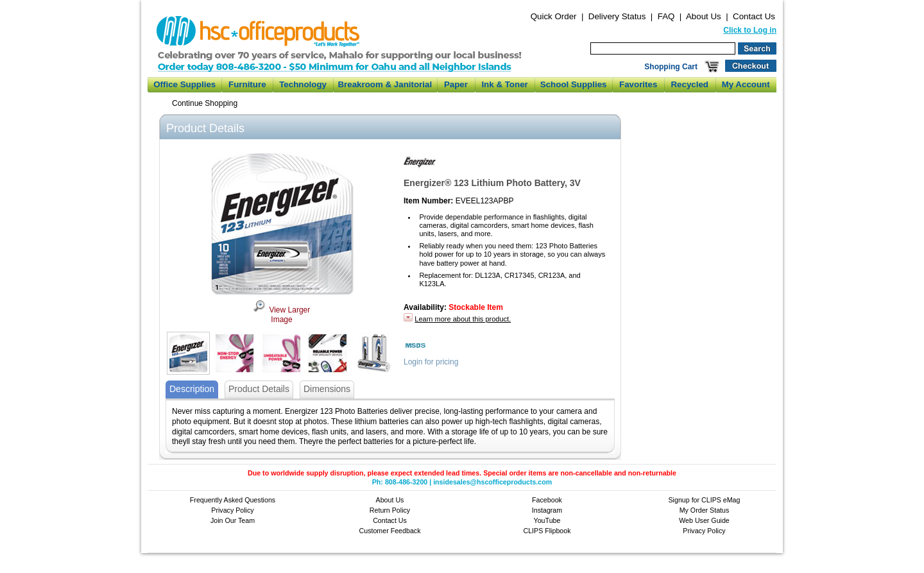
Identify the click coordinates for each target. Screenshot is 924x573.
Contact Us (754, 16)
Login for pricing (431, 362)
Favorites (638, 84)
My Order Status (705, 510)
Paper (456, 84)
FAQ (666, 16)
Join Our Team (233, 520)
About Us (704, 16)
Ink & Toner (504, 84)
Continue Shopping (205, 103)
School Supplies (574, 84)
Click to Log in (750, 30)
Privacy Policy (232, 510)
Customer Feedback (390, 531)
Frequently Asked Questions (233, 500)
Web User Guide (704, 520)
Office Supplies (184, 84)
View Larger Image (282, 315)
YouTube (547, 520)
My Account (746, 84)
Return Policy (390, 510)
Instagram (547, 510)
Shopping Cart (671, 67)
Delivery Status (617, 16)
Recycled (689, 84)
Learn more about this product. (463, 319)
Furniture (247, 84)
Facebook (547, 500)
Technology (303, 84)
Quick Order (554, 16)
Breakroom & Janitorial (385, 84)
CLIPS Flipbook (547, 531)
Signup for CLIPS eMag (705, 500)
